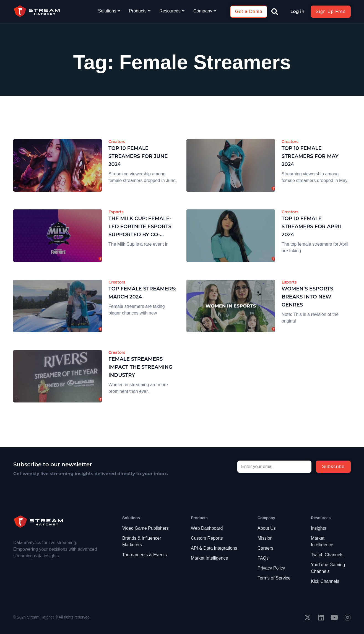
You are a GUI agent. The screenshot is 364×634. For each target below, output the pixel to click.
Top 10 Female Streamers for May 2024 (310, 156)
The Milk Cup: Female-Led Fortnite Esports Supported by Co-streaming (140, 227)
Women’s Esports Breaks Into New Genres (307, 297)
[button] (275, 12)
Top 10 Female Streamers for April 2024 (312, 227)
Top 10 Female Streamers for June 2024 (138, 156)
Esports (116, 212)
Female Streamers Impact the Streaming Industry (140, 367)
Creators (117, 142)
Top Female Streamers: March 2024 (142, 293)
